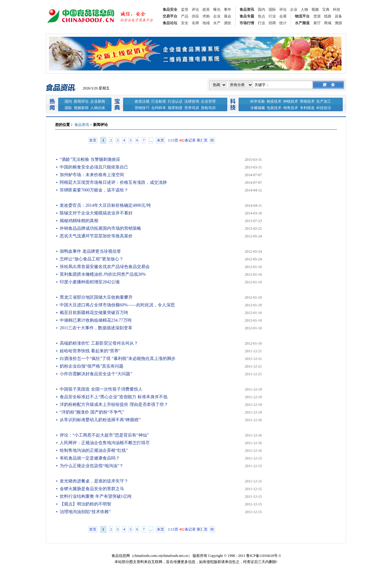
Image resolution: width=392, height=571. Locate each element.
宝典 (326, 9)
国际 (272, 9)
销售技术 (291, 108)
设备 (338, 16)
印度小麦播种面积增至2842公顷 (90, 282)
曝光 (217, 9)
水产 (217, 23)
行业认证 (175, 101)
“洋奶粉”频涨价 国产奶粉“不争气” (92, 412)
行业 (272, 16)
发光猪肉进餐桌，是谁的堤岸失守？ (94, 481)
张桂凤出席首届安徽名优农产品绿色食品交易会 (105, 267)
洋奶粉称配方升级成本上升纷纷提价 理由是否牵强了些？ (114, 405)
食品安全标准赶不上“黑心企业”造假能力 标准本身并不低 (114, 397)
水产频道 (302, 23)
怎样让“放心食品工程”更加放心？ (92, 259)
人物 (304, 9)
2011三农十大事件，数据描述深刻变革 (96, 328)
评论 (195, 9)
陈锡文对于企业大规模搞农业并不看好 (96, 213)
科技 (337, 9)
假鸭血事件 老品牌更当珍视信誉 (90, 251)
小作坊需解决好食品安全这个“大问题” (96, 374)
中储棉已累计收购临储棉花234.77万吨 (96, 320)
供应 (195, 16)
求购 (206, 16)
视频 (315, 9)
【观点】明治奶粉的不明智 (85, 504)
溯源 (338, 23)
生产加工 (324, 101)
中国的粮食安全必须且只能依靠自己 (94, 167)
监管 (185, 9)
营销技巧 (142, 108)
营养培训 (192, 108)
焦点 (262, 16)
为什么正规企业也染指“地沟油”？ (92, 466)
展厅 (317, 23)
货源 (317, 16)
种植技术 (291, 101)
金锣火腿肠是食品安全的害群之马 (92, 489)
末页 (160, 140)
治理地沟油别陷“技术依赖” (85, 512)
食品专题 (247, 16)
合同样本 (159, 108)
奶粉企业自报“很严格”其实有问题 (92, 366)
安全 (185, 23)
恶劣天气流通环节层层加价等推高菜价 (96, 236)
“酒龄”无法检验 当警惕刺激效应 (90, 159)
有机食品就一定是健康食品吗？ (90, 458)
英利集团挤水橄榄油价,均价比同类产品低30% (103, 274)
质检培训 (208, 108)
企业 (294, 9)
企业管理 (208, 101)
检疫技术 (274, 101)
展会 (228, 16)
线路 (328, 16)
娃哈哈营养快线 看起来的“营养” (90, 351)
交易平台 (170, 16)
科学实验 (258, 101)
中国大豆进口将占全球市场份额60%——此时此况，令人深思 (117, 305)
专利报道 (307, 108)
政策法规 (142, 101)
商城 (328, 23)
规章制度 (175, 108)
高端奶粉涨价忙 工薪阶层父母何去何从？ (99, 343)
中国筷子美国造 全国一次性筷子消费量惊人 (101, 389)
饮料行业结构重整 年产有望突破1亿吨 (96, 496)
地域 (206, 23)
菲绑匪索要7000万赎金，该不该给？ (94, 190)
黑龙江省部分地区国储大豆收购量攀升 (96, 297)
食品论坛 (170, 23)
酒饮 (228, 23)
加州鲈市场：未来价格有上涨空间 (92, 175)
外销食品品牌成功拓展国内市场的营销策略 (100, 228)
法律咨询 (192, 101)
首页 (93, 140)
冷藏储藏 (258, 108)
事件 (228, 9)
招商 (272, 23)
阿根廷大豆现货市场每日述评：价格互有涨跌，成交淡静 (113, 182)
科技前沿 (324, 108)
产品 (185, 16)
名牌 (195, 23)
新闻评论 (81, 101)
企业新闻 (98, 101)
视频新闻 (81, 108)
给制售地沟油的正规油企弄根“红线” (94, 450)
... (151, 140)
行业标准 (159, 101)
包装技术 (274, 108)
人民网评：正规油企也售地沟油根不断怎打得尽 (105, 443)
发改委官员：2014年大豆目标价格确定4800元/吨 (105, 205)
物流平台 (302, 16)
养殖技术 (307, 101)
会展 (283, 16)
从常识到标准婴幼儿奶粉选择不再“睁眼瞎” (100, 420)
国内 (262, 9)
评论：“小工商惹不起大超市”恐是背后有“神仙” (104, 435)
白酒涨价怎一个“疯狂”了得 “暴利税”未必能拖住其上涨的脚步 (118, 359)
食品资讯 (247, 9)
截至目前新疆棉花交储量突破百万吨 (94, 313)
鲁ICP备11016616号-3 (263, 556)
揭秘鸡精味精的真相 (79, 221)
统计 (283, 23)
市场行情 (247, 23)
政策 (206, 9)
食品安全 (170, 9)
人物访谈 (98, 108)
